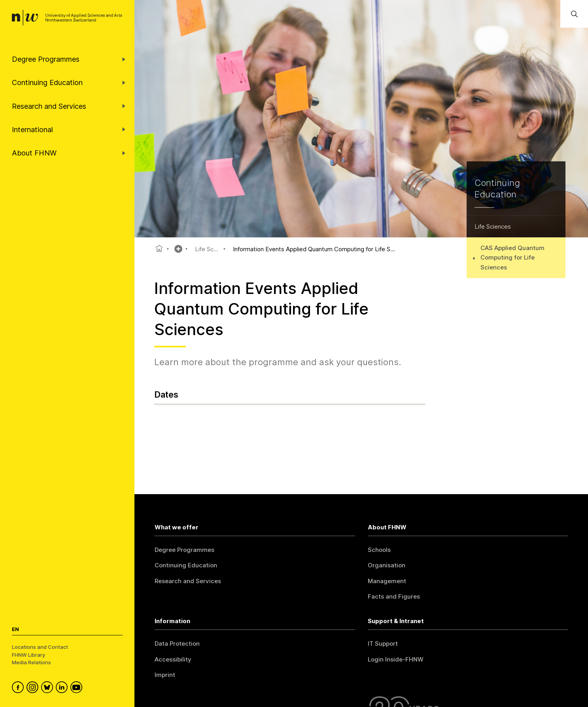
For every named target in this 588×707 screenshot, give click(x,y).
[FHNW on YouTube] (78, 688)
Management (387, 581)
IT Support (383, 644)
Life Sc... (207, 249)
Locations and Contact (40, 647)
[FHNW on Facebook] (19, 688)
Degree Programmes (184, 550)
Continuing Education (186, 565)
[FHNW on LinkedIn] (63, 688)
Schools (379, 550)
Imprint (165, 675)
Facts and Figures (394, 596)
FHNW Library (28, 655)
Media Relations (31, 662)
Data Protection (177, 644)
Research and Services (188, 581)
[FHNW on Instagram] (34, 688)
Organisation (387, 565)
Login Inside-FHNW (396, 659)
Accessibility (173, 659)
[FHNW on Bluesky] (48, 688)
